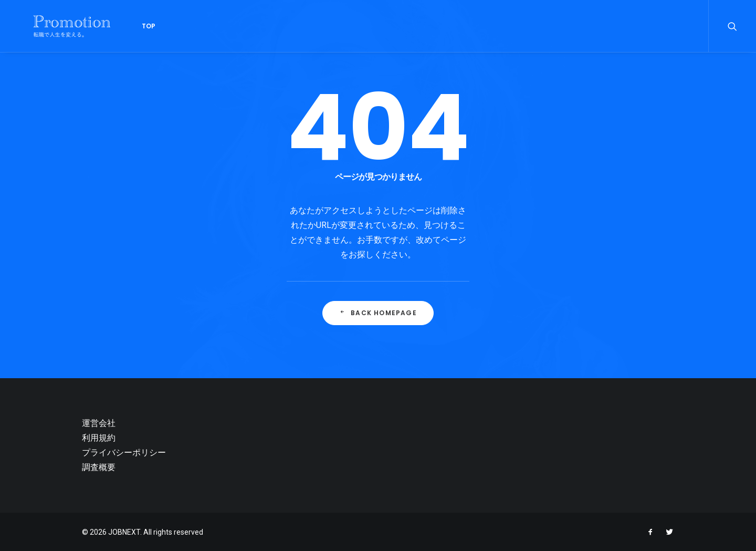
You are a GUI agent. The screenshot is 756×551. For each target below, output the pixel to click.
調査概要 (99, 467)
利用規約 (99, 438)
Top (128, 26)
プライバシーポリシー (124, 453)
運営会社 (99, 423)
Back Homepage (378, 313)
